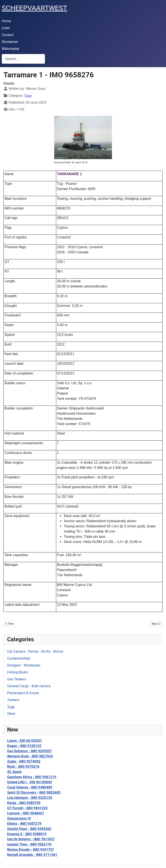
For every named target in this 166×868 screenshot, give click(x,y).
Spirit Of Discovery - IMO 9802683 (34, 793)
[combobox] (23, 59)
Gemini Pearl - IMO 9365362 (29, 829)
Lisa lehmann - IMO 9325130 (30, 798)
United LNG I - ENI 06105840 (30, 782)
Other (11, 714)
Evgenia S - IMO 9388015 (27, 834)
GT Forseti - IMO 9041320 (27, 808)
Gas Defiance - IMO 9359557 (30, 751)
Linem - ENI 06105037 (25, 741)
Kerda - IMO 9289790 (24, 803)
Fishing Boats (18, 672)
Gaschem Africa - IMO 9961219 (32, 777)
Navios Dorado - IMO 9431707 (31, 850)
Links (6, 28)
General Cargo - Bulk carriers (29, 686)
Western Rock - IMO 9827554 (30, 756)
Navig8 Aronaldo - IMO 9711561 (32, 855)
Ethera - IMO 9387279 (24, 824)
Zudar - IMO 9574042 (24, 761)
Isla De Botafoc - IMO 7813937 (31, 839)
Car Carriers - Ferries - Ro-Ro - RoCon (35, 651)
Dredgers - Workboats (24, 665)
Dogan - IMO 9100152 (24, 746)
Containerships (19, 658)
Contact (8, 35)
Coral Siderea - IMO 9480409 (30, 787)
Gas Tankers (17, 679)
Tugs (11, 707)
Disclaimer (10, 42)
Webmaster (11, 49)
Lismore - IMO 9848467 (26, 813)
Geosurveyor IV (19, 818)
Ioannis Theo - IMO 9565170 (29, 844)
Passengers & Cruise (23, 693)
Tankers (13, 700)
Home (6, 21)
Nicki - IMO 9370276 (23, 767)
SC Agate (14, 772)
